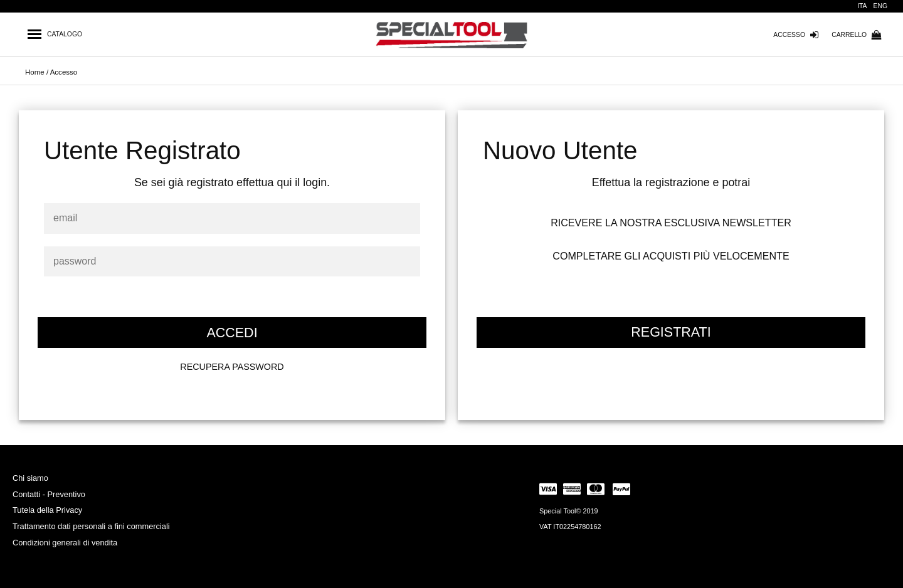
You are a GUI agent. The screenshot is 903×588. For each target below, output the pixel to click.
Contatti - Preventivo (49, 494)
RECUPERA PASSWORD (232, 367)
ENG (880, 6)
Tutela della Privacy (47, 510)
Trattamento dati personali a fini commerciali (91, 526)
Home (35, 72)
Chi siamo (30, 478)
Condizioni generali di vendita (65, 543)
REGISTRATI (671, 332)
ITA (862, 6)
